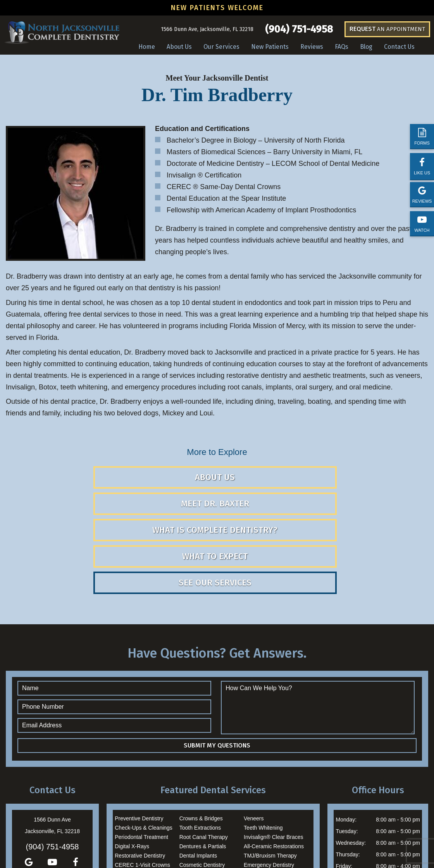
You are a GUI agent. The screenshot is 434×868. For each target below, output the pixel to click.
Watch (422, 224)
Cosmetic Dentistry (202, 797)
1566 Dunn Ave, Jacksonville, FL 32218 (207, 29)
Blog (366, 47)
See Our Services (286, 515)
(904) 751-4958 (299, 29)
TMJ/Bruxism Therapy (270, 788)
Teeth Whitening (263, 760)
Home (147, 47)
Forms (422, 137)
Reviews (422, 195)
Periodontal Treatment (141, 770)
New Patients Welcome (217, 8)
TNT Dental (289, 845)
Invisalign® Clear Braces (274, 770)
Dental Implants (198, 788)
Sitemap (204, 845)
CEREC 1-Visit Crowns (142, 797)
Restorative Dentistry (140, 788)
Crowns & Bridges (201, 751)
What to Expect (145, 515)
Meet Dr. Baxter (215, 489)
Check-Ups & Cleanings (144, 760)
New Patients (270, 47)
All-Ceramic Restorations (274, 779)
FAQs (342, 47)
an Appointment (387, 29)
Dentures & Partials (203, 779)
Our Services (221, 47)
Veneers (254, 751)
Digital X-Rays (132, 779)
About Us (179, 47)
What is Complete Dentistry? (356, 483)
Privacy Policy (314, 845)
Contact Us (399, 47)
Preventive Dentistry (139, 751)
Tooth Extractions (200, 760)
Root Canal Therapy (204, 770)
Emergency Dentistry (269, 797)
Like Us (422, 166)
